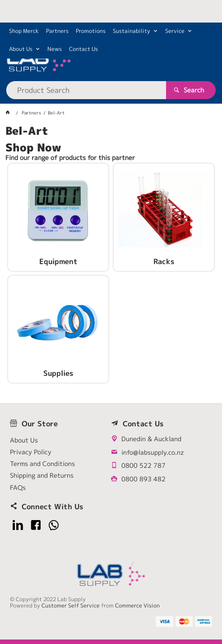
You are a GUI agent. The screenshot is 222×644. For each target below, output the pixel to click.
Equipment (58, 262)
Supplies (58, 374)
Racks (164, 262)
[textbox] (86, 90)
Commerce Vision (137, 605)
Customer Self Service (71, 605)
